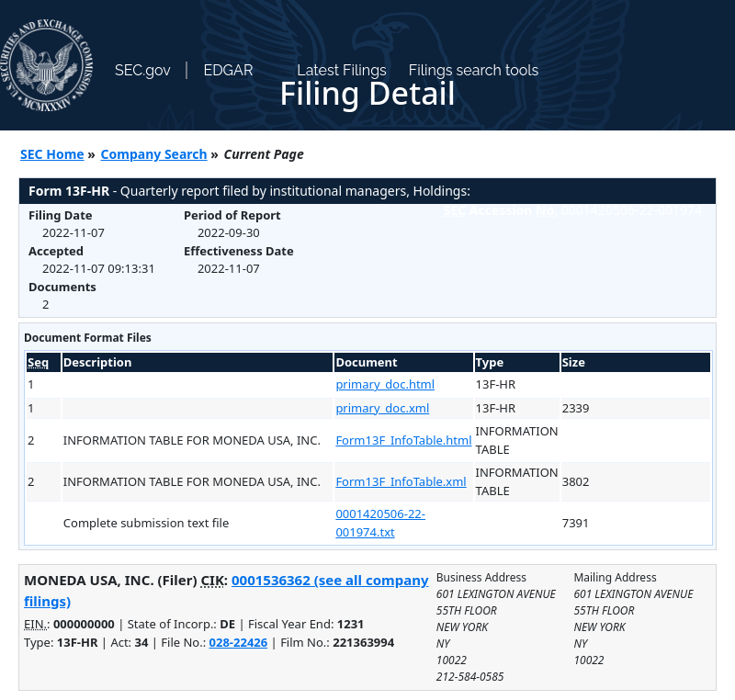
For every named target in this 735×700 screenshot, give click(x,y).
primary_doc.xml (382, 408)
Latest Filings (341, 70)
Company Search (154, 154)
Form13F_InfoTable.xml (401, 481)
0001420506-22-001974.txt (380, 523)
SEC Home (52, 154)
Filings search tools (474, 70)
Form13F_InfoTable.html (403, 440)
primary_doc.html (385, 384)
